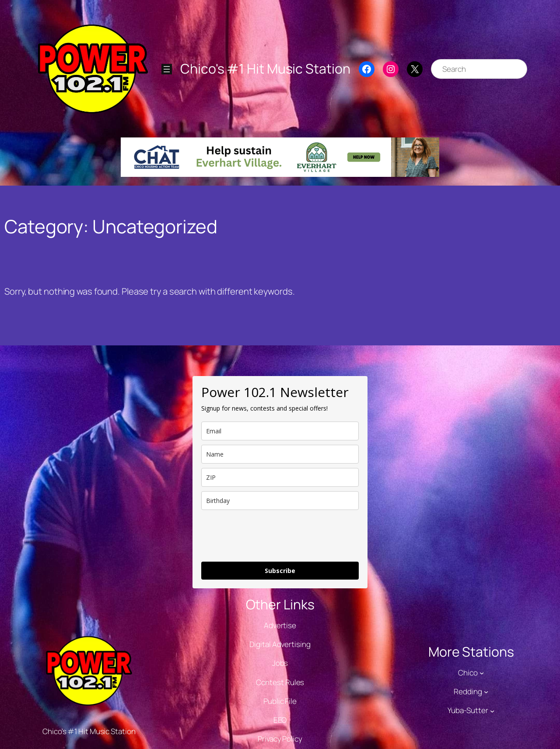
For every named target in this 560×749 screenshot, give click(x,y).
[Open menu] (167, 69)
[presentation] (268, 536)
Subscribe (280, 571)
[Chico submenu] (482, 673)
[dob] (280, 501)
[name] (280, 454)
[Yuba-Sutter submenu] (492, 710)
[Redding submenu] (486, 692)
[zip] (280, 477)
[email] (280, 431)
